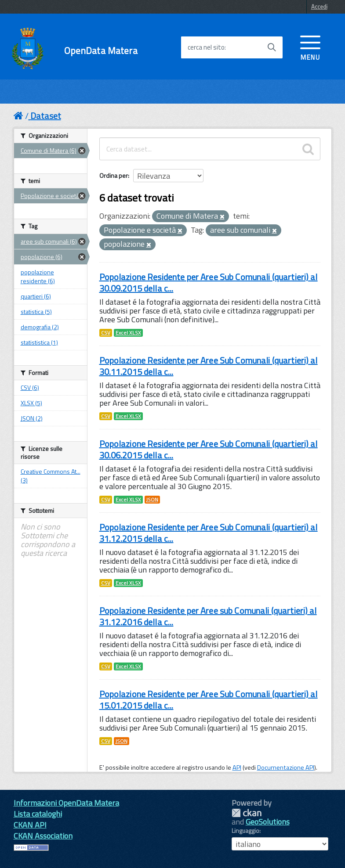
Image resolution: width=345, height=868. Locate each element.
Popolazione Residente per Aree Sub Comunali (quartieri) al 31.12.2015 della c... (209, 533)
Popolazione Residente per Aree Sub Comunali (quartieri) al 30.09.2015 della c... (209, 283)
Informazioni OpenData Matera (66, 803)
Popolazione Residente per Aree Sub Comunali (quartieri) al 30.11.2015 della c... (209, 366)
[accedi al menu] (310, 47)
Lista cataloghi (38, 814)
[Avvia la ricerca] (272, 47)
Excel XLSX (128, 333)
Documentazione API (286, 767)
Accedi (319, 7)
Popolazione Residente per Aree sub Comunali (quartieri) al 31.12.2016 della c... (208, 616)
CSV (106, 333)
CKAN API (30, 825)
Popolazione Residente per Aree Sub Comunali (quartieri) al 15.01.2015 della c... (209, 700)
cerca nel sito (206, 47)
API (237, 767)
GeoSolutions (268, 822)
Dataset (46, 116)
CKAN (247, 813)
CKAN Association (43, 836)
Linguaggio (245, 831)
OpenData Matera (101, 51)
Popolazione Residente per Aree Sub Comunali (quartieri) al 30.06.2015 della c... (209, 449)
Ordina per (114, 175)
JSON (152, 500)
